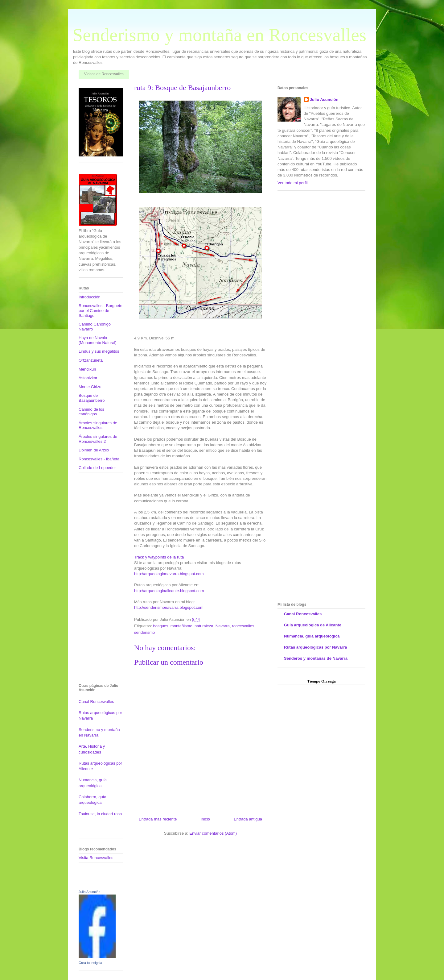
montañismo (181, 626)
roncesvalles (243, 626)
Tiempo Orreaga (321, 681)
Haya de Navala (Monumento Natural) (98, 340)
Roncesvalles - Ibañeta (99, 459)
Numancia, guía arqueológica (312, 636)
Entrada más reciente (158, 819)
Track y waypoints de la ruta (159, 557)
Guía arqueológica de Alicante (313, 625)
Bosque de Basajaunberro (92, 398)
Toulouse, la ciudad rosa (100, 814)
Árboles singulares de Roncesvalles (98, 425)
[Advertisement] (97, 576)
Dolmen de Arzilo (94, 450)
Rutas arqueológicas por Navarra (315, 647)
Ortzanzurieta (91, 360)
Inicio (205, 819)
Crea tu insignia (90, 963)
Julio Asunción (89, 892)
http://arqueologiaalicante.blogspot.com (169, 591)
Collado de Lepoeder (97, 468)
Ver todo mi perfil (293, 183)
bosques (160, 626)
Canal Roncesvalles (96, 702)
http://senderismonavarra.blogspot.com (169, 607)
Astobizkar (88, 378)
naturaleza (204, 626)
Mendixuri (87, 369)
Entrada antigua (248, 819)
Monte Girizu (90, 387)
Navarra (223, 626)
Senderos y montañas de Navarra (316, 658)
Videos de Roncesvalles (104, 74)
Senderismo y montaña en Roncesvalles (219, 35)
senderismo (144, 632)
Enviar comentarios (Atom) (213, 833)
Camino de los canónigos (91, 412)
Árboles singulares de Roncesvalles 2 (98, 439)
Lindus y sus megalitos (99, 351)
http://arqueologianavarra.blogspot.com (169, 574)
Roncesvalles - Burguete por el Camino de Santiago (101, 310)
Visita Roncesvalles (96, 858)
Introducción (90, 297)
